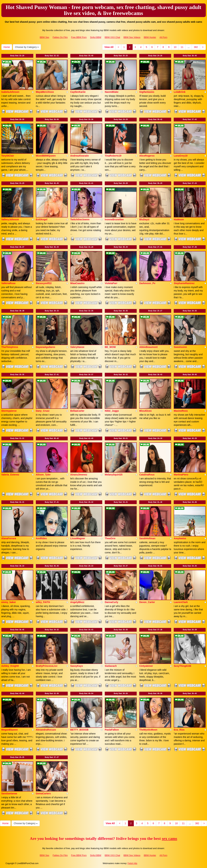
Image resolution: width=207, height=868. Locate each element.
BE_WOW (110, 347)
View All (109, 47)
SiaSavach (111, 666)
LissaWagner (78, 538)
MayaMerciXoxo (45, 92)
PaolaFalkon (112, 730)
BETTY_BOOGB (79, 730)
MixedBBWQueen (46, 156)
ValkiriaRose (8, 283)
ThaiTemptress (10, 347)
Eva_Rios (179, 730)
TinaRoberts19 (113, 156)
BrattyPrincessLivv (47, 666)
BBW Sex (45, 37)
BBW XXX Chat (112, 37)
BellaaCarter (77, 411)
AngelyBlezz (77, 602)
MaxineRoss (181, 411)
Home (7, 47)
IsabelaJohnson (10, 92)
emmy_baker (9, 602)
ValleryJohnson (10, 219)
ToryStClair (8, 156)
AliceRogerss (147, 156)
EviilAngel (42, 219)
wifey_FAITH (43, 602)
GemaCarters (43, 793)
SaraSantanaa (9, 793)
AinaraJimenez (79, 475)
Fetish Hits (133, 863)
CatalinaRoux (147, 475)
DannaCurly (112, 602)
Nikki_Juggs (112, 411)
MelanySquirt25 (114, 475)
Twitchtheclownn (80, 219)
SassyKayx (77, 666)
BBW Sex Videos (132, 37)
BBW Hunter (150, 37)
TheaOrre (110, 538)
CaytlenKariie (78, 92)
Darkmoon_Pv (147, 283)
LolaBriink (180, 92)
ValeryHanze (77, 347)
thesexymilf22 (44, 283)
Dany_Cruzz (43, 411)
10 (175, 47)
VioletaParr (111, 283)
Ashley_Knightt (10, 666)
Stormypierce (9, 411)
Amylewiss (180, 538)
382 (196, 47)
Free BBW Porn (79, 37)
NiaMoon (179, 219)
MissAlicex (145, 411)
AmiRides (41, 538)
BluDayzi (144, 219)
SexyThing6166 (182, 666)
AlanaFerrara (9, 538)
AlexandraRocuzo (46, 730)
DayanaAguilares (46, 347)
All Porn (163, 37)
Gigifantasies (147, 92)
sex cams (169, 838)
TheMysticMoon (148, 730)
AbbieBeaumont (148, 347)
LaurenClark (181, 602)
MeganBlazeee (10, 730)
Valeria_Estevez (10, 475)
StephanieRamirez (184, 283)
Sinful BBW (96, 37)
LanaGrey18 (181, 156)
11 (182, 47)
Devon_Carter (147, 602)
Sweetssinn (180, 347)
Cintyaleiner (146, 666)
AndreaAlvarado (80, 156)
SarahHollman (147, 538)
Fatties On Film (60, 37)
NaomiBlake (112, 92)
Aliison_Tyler (43, 475)
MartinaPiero (181, 475)
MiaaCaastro (77, 283)
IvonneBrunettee (114, 219)
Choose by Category (27, 47)
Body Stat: (17, 56)
